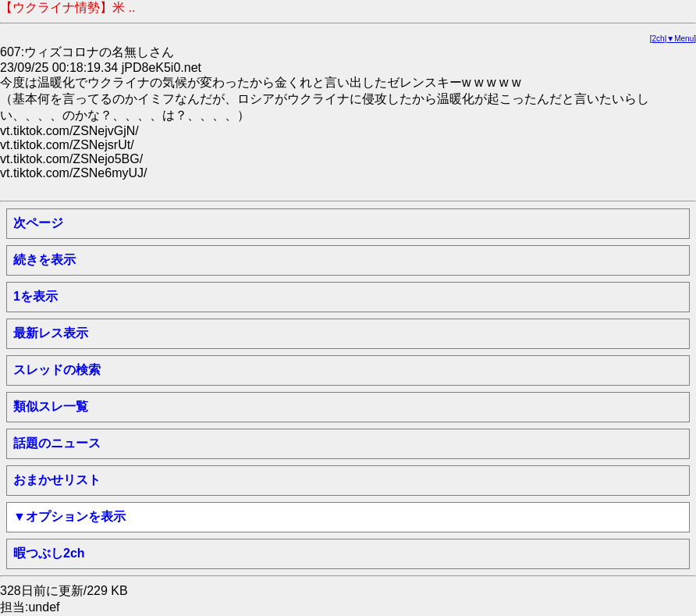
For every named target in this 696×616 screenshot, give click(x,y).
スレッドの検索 (57, 370)
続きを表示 (44, 260)
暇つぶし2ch (49, 553)
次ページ (38, 223)
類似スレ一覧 (51, 406)
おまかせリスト (57, 480)
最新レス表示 (51, 333)
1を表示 (36, 296)
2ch (659, 39)
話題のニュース (57, 443)
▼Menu (680, 39)
